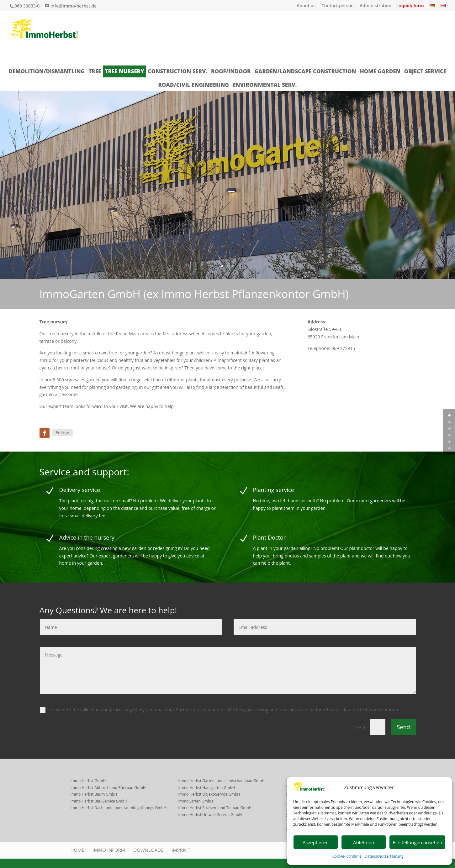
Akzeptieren (316, 842)
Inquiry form (411, 6)
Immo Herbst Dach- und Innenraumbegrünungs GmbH (119, 808)
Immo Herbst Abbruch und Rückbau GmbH (108, 788)
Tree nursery (124, 71)
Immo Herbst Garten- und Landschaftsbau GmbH (222, 781)
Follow (62, 433)
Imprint (181, 850)
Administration (376, 6)
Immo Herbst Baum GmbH (94, 794)
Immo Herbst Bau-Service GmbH (99, 801)
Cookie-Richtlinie (347, 856)
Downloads (148, 850)
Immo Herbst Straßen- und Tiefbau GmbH (215, 808)
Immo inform (109, 850)
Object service (425, 71)
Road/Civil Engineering (194, 85)
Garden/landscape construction (305, 71)
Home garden (380, 71)
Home (78, 850)
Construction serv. (178, 71)
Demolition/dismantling (47, 71)
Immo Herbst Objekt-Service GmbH (209, 794)
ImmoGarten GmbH (196, 801)
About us (306, 6)
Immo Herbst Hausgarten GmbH (207, 788)
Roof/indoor (231, 71)
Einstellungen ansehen (417, 842)
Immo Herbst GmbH (88, 781)
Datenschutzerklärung (384, 856)
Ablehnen (364, 842)
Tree (95, 71)
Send (403, 727)
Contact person (338, 6)
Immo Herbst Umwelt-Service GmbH (210, 815)
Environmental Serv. (265, 85)
